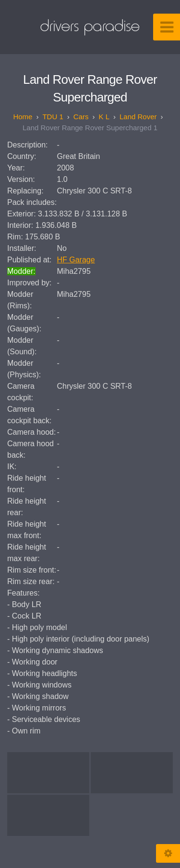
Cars (81, 117)
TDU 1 (53, 117)
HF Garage (76, 260)
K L (104, 117)
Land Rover (138, 117)
